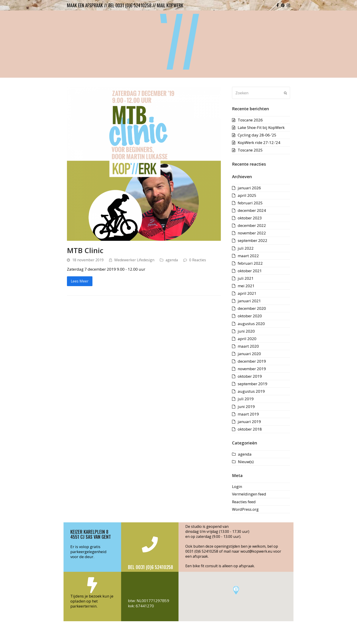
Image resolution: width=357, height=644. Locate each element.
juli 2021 (246, 278)
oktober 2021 (250, 271)
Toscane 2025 (250, 150)
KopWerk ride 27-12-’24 (259, 142)
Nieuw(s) (246, 462)
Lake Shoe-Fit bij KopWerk (261, 127)
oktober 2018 (250, 429)
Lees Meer (80, 281)
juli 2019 (246, 399)
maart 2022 (248, 256)
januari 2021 (249, 301)
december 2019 (252, 361)
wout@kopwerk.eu (256, 551)
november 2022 (252, 233)
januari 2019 (249, 422)
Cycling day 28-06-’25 (257, 135)
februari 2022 (250, 263)
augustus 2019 (251, 391)
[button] (236, 590)
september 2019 (252, 384)
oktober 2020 (250, 316)
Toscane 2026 (250, 120)
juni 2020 (246, 331)
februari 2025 (250, 203)
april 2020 (247, 339)
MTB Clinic (85, 250)
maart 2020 (248, 346)
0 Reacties (198, 260)
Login (237, 486)
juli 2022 (246, 248)
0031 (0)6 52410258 (202, 551)
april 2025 (247, 195)
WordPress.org (245, 509)
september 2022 (252, 240)
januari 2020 (249, 354)
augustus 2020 (251, 324)
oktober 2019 (250, 376)
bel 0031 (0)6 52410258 (130, 5)
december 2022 (252, 225)
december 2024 (252, 210)
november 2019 (252, 369)
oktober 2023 (250, 218)
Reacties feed (244, 502)
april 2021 (247, 293)
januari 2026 (249, 188)
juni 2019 (246, 407)
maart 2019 (248, 414)
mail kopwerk (170, 5)
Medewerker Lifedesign (134, 260)
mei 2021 (246, 286)
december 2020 (252, 308)
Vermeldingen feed (249, 494)
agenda (172, 260)
